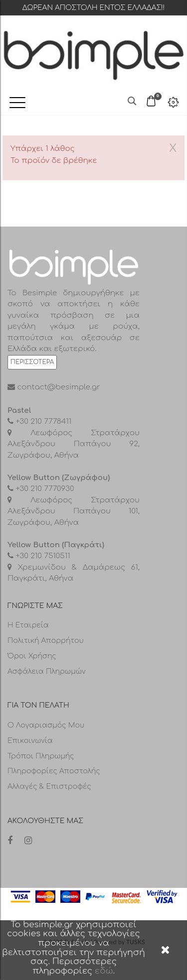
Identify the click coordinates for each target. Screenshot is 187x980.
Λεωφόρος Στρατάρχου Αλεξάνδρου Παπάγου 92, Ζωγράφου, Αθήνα (74, 444)
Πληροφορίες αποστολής (54, 771)
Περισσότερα (32, 362)
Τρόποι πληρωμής (41, 756)
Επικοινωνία (30, 741)
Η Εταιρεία (28, 625)
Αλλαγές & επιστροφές (49, 787)
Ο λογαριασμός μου (46, 725)
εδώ (104, 971)
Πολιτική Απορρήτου (46, 641)
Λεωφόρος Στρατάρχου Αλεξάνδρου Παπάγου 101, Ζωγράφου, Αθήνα (74, 511)
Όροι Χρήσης (32, 656)
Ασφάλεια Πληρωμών (47, 672)
